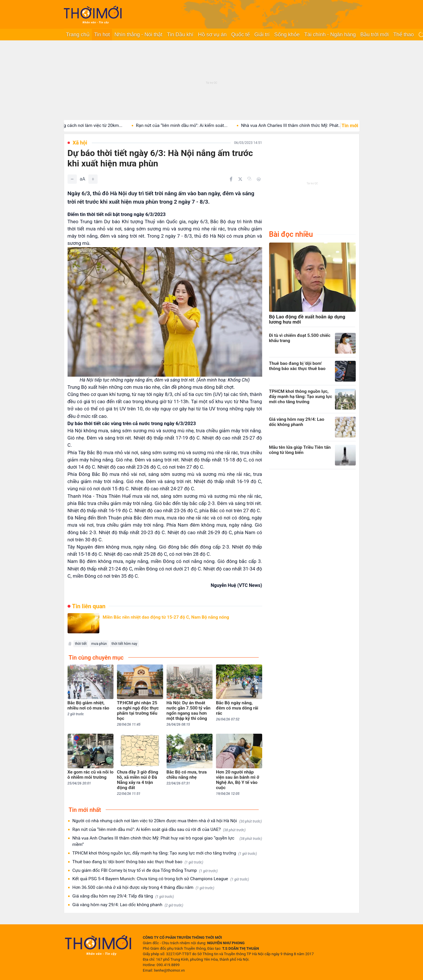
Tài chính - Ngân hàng (330, 35)
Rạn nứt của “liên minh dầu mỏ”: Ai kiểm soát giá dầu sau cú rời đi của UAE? (159, 830)
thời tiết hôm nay (124, 644)
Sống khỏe (287, 35)
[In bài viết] (259, 179)
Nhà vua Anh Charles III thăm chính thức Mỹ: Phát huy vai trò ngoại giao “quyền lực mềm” (167, 841)
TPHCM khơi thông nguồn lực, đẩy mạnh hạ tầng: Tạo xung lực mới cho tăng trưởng (165, 853)
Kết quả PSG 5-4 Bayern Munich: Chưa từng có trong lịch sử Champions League (161, 879)
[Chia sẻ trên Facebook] (231, 179)
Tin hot (102, 35)
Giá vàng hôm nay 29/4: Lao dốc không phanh (128, 905)
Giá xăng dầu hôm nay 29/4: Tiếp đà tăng (123, 896)
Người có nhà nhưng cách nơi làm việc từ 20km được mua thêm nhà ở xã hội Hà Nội (167, 821)
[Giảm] (72, 179)
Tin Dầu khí (180, 35)
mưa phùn (99, 644)
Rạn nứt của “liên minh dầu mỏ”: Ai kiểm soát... (189, 125)
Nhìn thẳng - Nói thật (138, 35)
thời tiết (81, 644)
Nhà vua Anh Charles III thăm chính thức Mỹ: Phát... (298, 125)
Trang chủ (78, 35)
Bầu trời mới (374, 35)
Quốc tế (241, 35)
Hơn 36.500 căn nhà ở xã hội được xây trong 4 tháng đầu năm (144, 888)
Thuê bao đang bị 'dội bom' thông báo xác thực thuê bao (138, 862)
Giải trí (262, 35)
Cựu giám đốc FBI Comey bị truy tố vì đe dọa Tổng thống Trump (145, 871)
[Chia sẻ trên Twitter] (240, 179)
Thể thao (404, 35)
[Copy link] (249, 179)
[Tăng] (93, 179)
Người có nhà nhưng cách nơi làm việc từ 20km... (81, 125)
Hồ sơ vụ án (212, 35)
